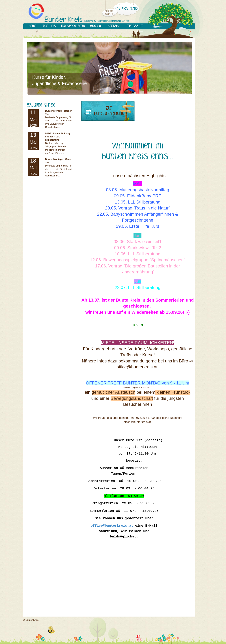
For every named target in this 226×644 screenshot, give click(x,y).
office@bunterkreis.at (112, 526)
